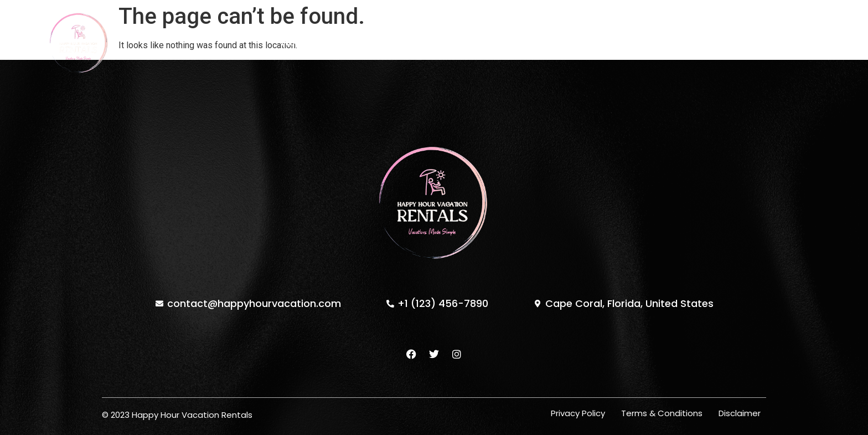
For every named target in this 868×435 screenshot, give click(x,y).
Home (296, 42)
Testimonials (491, 42)
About (422, 42)
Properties (359, 42)
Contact (566, 42)
